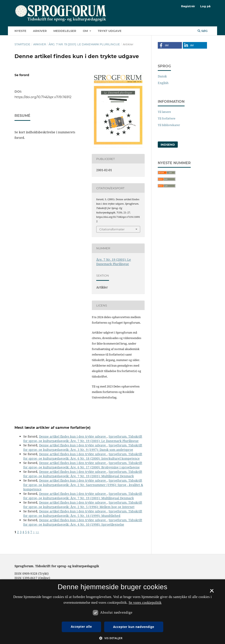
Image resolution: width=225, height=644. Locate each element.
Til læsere (164, 112)
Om (86, 31)
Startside (22, 44)
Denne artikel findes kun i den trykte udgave (73, 436)
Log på (205, 6)
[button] (170, 45)
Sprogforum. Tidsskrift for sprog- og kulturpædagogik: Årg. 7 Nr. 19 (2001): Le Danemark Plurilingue (83, 439)
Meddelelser (65, 31)
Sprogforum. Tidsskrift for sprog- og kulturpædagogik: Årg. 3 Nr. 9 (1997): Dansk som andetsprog (83, 447)
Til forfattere (167, 118)
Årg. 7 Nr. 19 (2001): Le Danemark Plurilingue (84, 44)
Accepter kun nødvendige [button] (134, 627)
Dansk (162, 76)
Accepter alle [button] (81, 627)
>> (37, 532)
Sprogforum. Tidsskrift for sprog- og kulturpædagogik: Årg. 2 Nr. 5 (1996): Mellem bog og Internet (83, 505)
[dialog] (112, 612)
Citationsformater (112, 229)
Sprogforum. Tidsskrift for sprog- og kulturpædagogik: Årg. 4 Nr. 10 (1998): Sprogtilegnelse (83, 522)
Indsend (168, 145)
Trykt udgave (110, 31)
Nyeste (20, 31)
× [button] (212, 592)
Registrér (188, 6)
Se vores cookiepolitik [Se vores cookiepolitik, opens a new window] (145, 603)
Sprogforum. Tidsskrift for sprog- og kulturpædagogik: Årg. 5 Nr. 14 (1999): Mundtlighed (83, 513)
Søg (203, 31)
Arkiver (40, 31)
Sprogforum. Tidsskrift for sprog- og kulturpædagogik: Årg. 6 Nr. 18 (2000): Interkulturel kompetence (83, 456)
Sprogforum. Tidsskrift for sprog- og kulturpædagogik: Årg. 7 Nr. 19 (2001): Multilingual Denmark (83, 474)
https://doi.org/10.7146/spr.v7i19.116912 (43, 97)
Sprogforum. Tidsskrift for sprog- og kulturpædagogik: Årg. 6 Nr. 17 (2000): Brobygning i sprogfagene (83, 465)
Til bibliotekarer (169, 125)
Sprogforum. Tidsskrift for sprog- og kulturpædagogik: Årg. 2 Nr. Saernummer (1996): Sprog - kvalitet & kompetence (83, 485)
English (163, 83)
